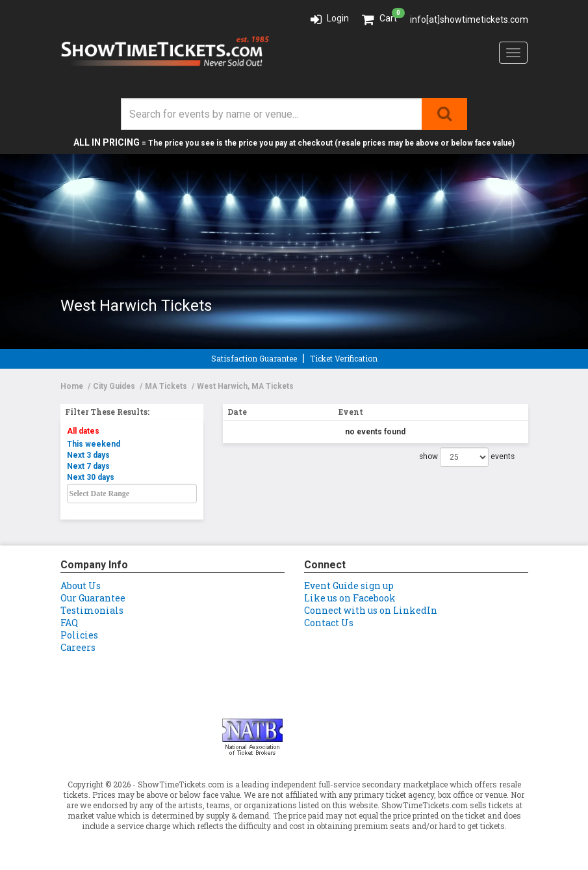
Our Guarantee (93, 598)
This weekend (94, 444)
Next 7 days (88, 466)
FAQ (69, 623)
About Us (81, 586)
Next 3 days (88, 455)
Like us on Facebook (350, 598)
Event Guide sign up (349, 586)
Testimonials (92, 610)
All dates (83, 431)
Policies (79, 635)
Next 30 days (91, 477)
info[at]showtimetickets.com (469, 20)
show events (467, 457)
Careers (78, 647)
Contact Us (329, 623)
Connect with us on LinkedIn (371, 610)
